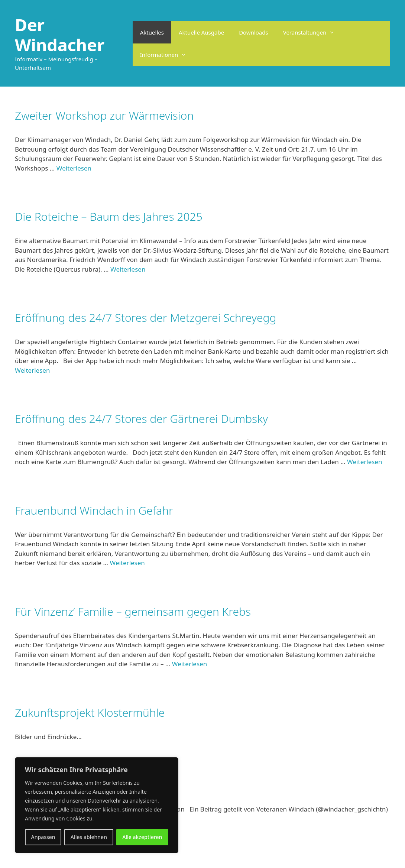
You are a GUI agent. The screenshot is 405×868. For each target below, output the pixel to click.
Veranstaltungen (313, 32)
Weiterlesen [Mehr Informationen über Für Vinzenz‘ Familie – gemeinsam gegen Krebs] (189, 664)
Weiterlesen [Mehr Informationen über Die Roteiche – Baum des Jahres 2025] (128, 269)
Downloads (254, 32)
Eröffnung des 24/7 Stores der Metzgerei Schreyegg (146, 318)
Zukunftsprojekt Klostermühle (90, 712)
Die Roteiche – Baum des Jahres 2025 (109, 216)
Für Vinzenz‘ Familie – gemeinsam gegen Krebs (133, 611)
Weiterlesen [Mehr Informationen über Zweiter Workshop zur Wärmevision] (74, 168)
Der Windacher (60, 35)
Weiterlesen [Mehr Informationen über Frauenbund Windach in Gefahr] (127, 563)
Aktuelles (152, 32)
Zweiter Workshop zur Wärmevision (104, 115)
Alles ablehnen (89, 837)
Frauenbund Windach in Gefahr (94, 510)
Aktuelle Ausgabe (201, 32)
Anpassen (43, 837)
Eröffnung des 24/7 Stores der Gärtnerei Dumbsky (141, 419)
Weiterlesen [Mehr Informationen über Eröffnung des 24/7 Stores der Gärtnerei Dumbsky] (364, 462)
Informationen (167, 55)
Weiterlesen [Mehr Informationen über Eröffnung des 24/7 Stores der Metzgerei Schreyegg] (32, 370)
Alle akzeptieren (142, 837)
